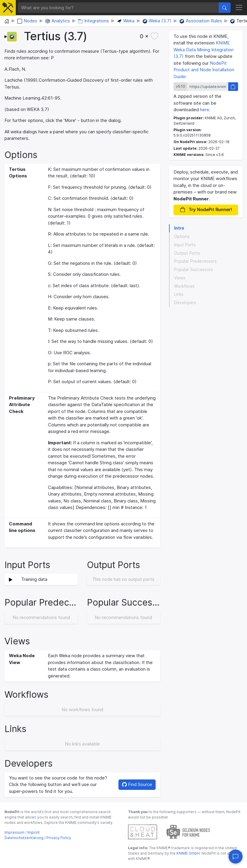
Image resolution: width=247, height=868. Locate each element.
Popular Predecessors (195, 261)
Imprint (33, 832)
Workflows (184, 286)
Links (179, 294)
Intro (179, 228)
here (205, 110)
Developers (185, 303)
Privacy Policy (59, 838)
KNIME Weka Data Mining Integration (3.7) (204, 49)
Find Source (137, 784)
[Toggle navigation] (239, 8)
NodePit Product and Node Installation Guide (204, 70)
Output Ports (187, 253)
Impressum (14, 832)
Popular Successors (193, 270)
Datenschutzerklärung (24, 838)
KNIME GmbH (188, 853)
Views (180, 278)
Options (182, 236)
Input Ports (185, 245)
